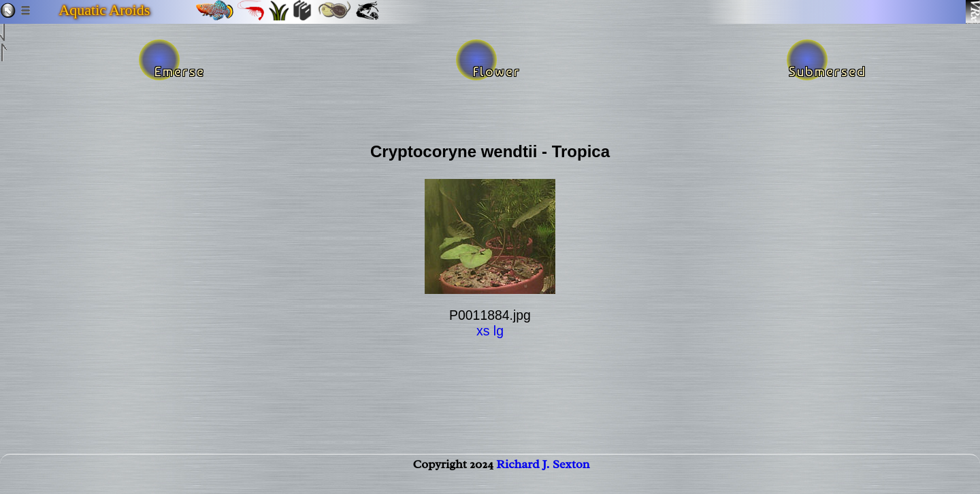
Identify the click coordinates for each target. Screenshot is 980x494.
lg (499, 331)
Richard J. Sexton (543, 478)
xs (483, 331)
